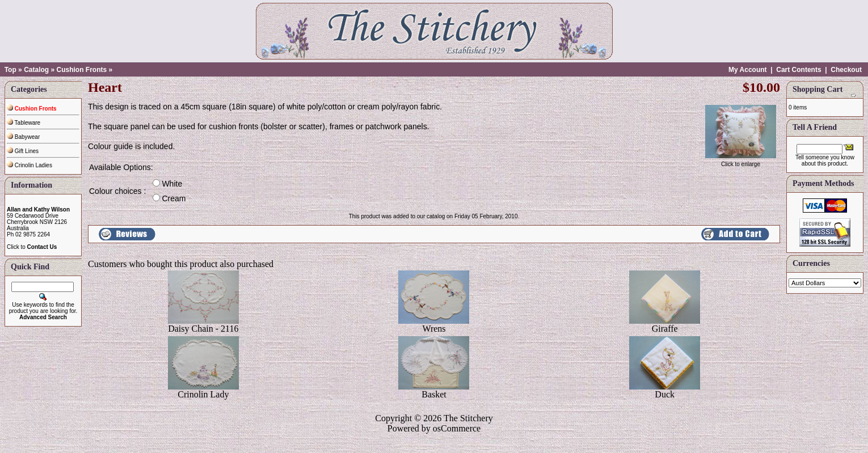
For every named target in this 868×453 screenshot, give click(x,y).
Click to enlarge (741, 162)
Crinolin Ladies (30, 165)
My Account (748, 70)
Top (10, 70)
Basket (434, 394)
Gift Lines (23, 151)
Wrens (434, 329)
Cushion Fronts (81, 70)
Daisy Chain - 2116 (203, 329)
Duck (665, 394)
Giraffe (665, 329)
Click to (32, 247)
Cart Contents (799, 70)
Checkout (846, 70)
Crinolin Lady (203, 394)
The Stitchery (468, 418)
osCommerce (457, 428)
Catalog (36, 70)
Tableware (24, 123)
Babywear (23, 137)
